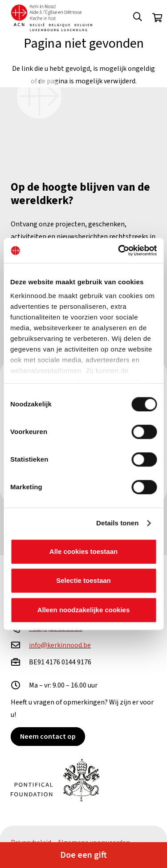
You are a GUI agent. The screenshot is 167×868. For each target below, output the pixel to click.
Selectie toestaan (83, 580)
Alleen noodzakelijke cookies (84, 610)
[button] (138, 18)
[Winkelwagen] (157, 18)
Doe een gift (83, 855)
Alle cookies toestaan (83, 551)
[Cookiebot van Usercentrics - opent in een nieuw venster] (119, 250)
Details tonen (117, 523)
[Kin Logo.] (52, 18)
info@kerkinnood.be (60, 645)
